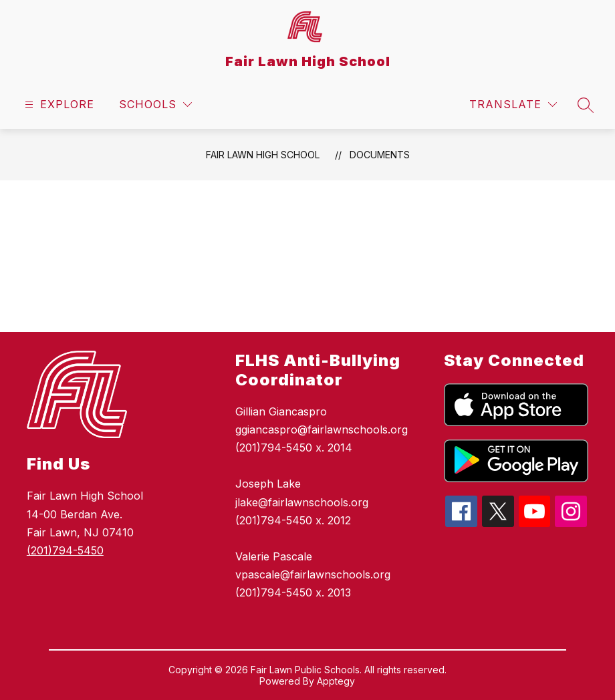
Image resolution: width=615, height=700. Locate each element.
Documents (380, 155)
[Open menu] (58, 105)
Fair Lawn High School (263, 155)
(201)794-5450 (65, 550)
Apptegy (336, 681)
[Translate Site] (513, 105)
